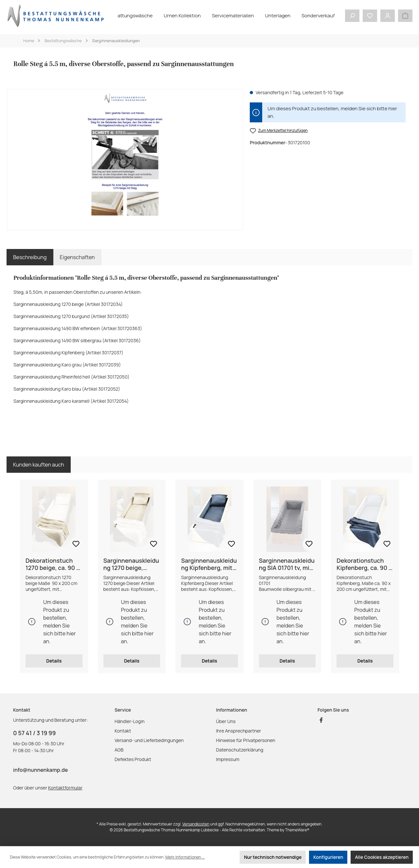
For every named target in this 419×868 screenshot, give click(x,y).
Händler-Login (130, 721)
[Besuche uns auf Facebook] (321, 720)
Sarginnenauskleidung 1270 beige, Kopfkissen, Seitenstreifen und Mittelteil (131, 564)
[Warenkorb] (405, 16)
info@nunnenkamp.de (40, 770)
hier (393, 108)
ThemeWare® (297, 830)
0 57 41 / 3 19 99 (34, 733)
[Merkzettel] (370, 16)
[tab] (30, 257)
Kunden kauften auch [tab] (39, 465)
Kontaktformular (65, 788)
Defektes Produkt (133, 759)
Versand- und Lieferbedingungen (149, 740)
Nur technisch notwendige (273, 857)
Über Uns (226, 721)
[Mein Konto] (388, 16)
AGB (119, 750)
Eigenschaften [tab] (77, 257)
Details (54, 661)
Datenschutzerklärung (240, 750)
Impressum (228, 759)
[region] (125, 160)
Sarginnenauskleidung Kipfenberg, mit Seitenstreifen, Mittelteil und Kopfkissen (209, 564)
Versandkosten (196, 824)
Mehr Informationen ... (185, 857)
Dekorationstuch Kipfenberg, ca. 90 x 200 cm (364, 564)
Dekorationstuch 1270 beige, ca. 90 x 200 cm (53, 564)
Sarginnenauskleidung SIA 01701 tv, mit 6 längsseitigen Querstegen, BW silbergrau (287, 564)
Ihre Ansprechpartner (239, 731)
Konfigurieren (328, 857)
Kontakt (123, 731)
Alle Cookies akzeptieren (382, 857)
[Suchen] (352, 16)
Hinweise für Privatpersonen (246, 740)
